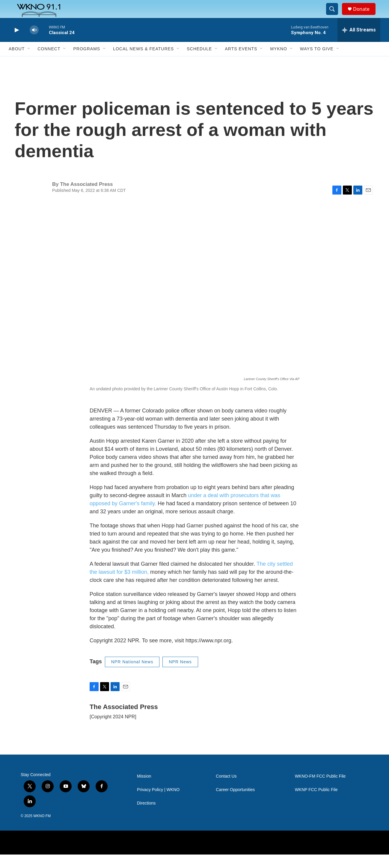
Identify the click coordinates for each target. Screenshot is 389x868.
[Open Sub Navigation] (29, 62)
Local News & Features (143, 62)
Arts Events (241, 62)
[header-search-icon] (335, 16)
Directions (146, 817)
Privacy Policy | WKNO (158, 803)
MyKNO (278, 62)
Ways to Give (317, 62)
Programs (87, 62)
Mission (144, 790)
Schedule (199, 62)
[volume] (34, 44)
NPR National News (132, 675)
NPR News (180, 675)
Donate (365, 16)
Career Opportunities (235, 803)
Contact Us (226, 790)
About (17, 62)
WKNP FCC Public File (316, 803)
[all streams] (359, 43)
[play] (16, 44)
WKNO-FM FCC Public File (320, 790)
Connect (49, 62)
